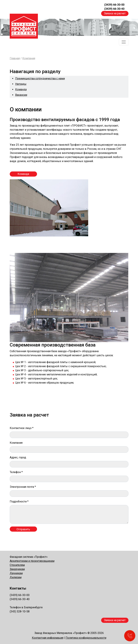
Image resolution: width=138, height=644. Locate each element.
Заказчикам (17, 569)
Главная (15, 58)
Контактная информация (48, 638)
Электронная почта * (23, 487)
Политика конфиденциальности (86, 638)
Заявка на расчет (115, 13)
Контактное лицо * (22, 428)
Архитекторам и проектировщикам (32, 561)
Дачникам (16, 573)
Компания (29, 58)
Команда (21, 89)
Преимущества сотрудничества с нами (40, 78)
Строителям (17, 565)
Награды (21, 84)
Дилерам (16, 577)
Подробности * (19, 501)
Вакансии (21, 95)
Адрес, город (18, 457)
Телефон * (16, 472)
